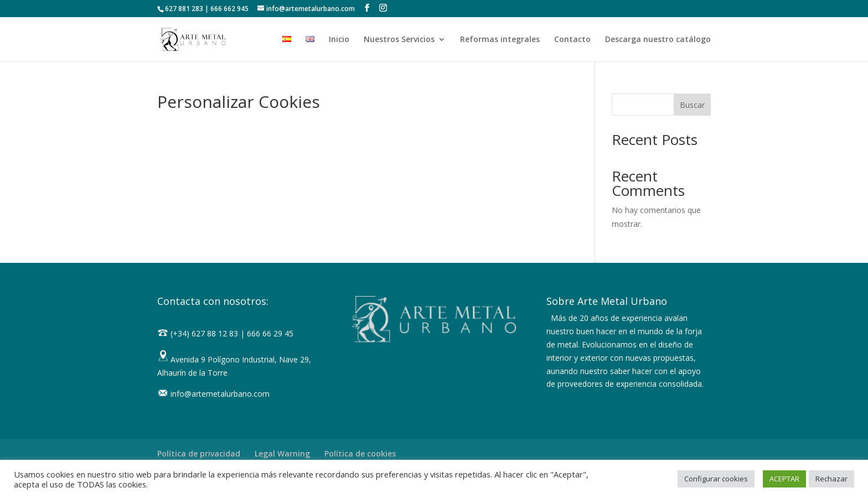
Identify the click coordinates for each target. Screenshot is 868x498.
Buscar (692, 105)
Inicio (339, 40)
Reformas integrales (500, 40)
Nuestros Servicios (399, 40)
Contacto (572, 40)
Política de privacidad (199, 453)
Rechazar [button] (831, 479)
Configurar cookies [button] (716, 479)
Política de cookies (360, 453)
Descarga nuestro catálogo (658, 40)
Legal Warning (282, 453)
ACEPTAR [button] (784, 479)
